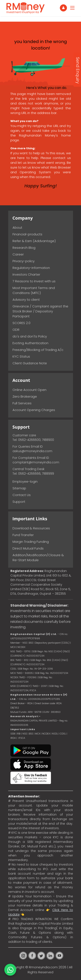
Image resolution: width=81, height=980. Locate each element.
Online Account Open (29, 390)
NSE (25, 734)
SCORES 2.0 (21, 323)
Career (18, 254)
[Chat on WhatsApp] (10, 970)
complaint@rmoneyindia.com (36, 462)
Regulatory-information (31, 268)
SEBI (13, 734)
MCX (38, 734)
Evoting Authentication (30, 343)
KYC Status (21, 356)
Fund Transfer (23, 535)
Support (19, 502)
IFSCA (33, 690)
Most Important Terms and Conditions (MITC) (34, 290)
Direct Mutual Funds (28, 548)
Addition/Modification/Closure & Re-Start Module (38, 557)
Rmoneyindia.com (43, 967)
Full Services (22, 403)
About (17, 227)
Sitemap (19, 488)
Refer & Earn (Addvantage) (34, 241)
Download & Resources (31, 528)
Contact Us (22, 495)
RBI (19, 734)
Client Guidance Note (30, 363)
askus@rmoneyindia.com (32, 451)
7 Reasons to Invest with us (34, 281)
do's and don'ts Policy (30, 336)
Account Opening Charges (34, 410)
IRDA (13, 738)
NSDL (55, 734)
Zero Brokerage (25, 396)
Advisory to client (26, 300)
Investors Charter (26, 274)
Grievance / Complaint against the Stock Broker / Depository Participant (40, 311)
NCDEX (46, 734)
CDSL (63, 734)
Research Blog (24, 248)
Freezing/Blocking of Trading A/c (38, 350)
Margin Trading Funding (31, 542)
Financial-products (27, 234)
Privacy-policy (24, 261)
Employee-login (25, 481)
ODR (16, 330)
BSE (31, 734)
